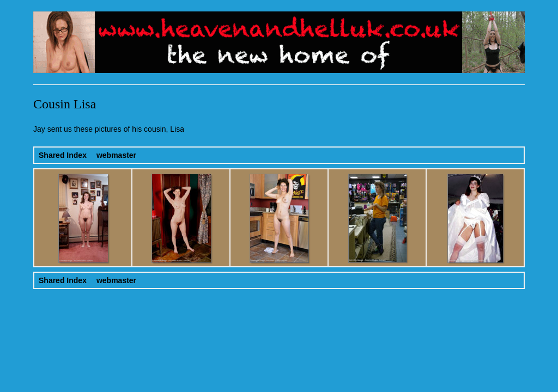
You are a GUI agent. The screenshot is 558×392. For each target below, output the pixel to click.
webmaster (116, 155)
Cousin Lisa (65, 104)
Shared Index (63, 155)
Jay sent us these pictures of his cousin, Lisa (109, 129)
